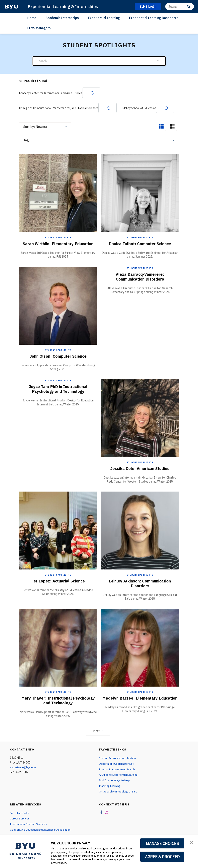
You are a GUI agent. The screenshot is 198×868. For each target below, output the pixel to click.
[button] (191, 842)
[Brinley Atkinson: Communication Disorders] (140, 531)
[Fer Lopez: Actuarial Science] (58, 531)
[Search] (180, 6)
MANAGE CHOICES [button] (162, 843)
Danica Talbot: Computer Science (140, 244)
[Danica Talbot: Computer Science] (140, 193)
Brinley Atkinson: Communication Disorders (140, 584)
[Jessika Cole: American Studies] (140, 418)
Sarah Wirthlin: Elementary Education (58, 244)
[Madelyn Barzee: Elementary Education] (140, 648)
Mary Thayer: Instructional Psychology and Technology (58, 701)
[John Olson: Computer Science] (58, 306)
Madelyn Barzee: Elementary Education (140, 698)
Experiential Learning (104, 18)
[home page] (12, 7)
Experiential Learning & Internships (63, 6)
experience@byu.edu (23, 767)
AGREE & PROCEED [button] (162, 857)
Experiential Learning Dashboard (154, 18)
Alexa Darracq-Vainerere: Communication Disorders (140, 277)
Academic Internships (62, 18)
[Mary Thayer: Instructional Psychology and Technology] (58, 648)
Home (32, 18)
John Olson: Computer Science (58, 356)
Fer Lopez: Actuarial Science (58, 581)
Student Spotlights (58, 238)
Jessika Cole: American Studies (140, 469)
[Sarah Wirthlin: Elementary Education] (58, 193)
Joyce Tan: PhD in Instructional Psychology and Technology (58, 389)
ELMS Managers (39, 28)
